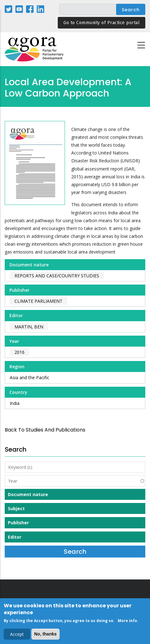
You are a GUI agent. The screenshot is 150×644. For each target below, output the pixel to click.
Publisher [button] (18, 523)
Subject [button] (16, 508)
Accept (17, 636)
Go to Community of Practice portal (102, 23)
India (15, 403)
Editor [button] (15, 537)
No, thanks (46, 636)
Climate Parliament (38, 301)
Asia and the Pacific (29, 377)
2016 (19, 352)
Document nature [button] (28, 494)
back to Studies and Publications (45, 430)
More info (127, 622)
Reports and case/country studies (57, 276)
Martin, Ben (29, 327)
